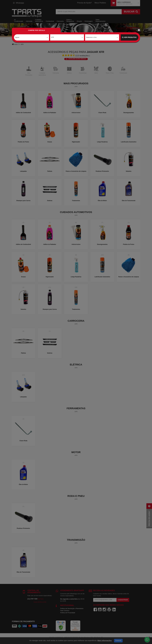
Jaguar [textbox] (17, 37)
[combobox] (31, 37)
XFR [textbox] (53, 37)
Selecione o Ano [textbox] (91, 37)
